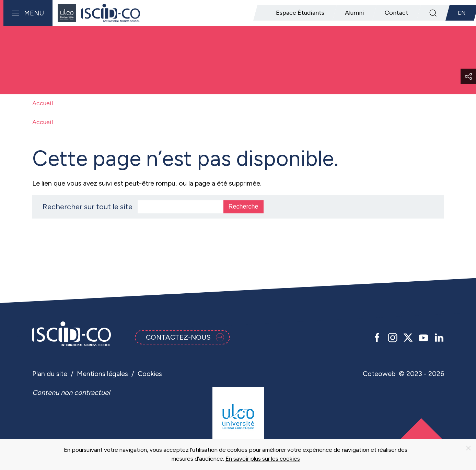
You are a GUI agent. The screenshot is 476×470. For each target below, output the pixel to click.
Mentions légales (102, 374)
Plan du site (50, 374)
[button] (26, 13)
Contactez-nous (185, 337)
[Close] (468, 448)
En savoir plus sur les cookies (263, 459)
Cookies (150, 374)
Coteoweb (379, 374)
